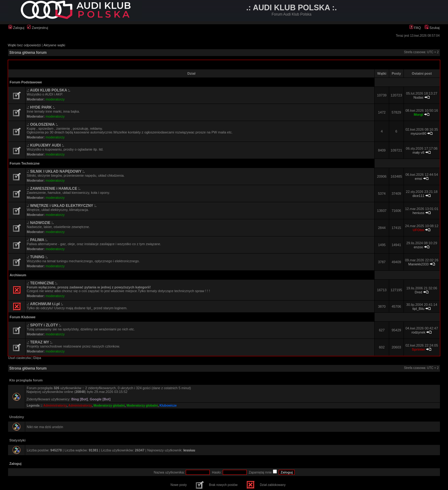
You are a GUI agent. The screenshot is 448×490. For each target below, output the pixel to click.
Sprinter (418, 349)
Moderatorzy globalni (109, 406)
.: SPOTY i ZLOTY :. (44, 325)
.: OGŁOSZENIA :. (42, 124)
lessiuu (189, 450)
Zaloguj (16, 28)
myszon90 (418, 133)
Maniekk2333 (418, 264)
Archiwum (18, 275)
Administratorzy (55, 406)
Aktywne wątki (54, 45)
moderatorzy (55, 99)
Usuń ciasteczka (19, 358)
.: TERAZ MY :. (40, 342)
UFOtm (419, 230)
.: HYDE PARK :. (41, 107)
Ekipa (37, 358)
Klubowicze (168, 406)
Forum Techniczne (25, 163)
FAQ (415, 28)
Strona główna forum (28, 53)
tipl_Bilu (419, 309)
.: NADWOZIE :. (40, 223)
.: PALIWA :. (37, 240)
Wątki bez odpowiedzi (24, 45)
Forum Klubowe (23, 317)
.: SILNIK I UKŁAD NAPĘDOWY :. (56, 171)
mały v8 (418, 152)
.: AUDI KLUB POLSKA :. (49, 90)
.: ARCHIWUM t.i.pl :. (45, 304)
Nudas (418, 97)
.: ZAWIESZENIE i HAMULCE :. (54, 189)
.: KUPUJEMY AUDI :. (45, 145)
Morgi (418, 114)
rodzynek (419, 332)
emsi (418, 179)
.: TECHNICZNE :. (42, 283)
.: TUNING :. (37, 257)
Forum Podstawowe (26, 82)
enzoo (418, 247)
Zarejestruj (37, 28)
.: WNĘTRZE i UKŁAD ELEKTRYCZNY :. (62, 206)
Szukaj (432, 28)
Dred (418, 292)
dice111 (419, 196)
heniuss (418, 213)
